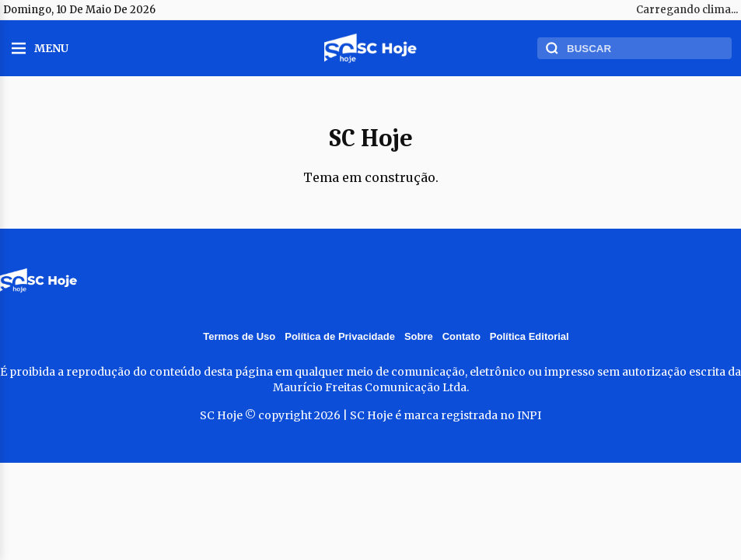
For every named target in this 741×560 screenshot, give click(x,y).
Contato (461, 336)
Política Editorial (530, 336)
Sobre (419, 336)
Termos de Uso (239, 336)
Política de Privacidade (340, 336)
